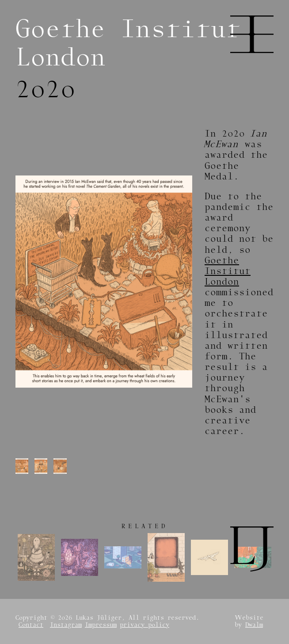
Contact (31, 625)
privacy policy (144, 625)
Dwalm (254, 625)
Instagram (66, 625)
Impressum (101, 625)
